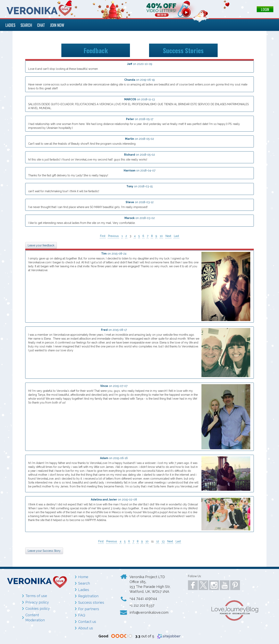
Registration (88, 596)
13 (163, 541)
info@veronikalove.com (149, 612)
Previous (113, 236)
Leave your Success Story (44, 551)
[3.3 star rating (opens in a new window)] (122, 636)
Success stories (91, 602)
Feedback (96, 50)
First (103, 236)
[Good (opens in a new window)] (103, 636)
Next (168, 236)
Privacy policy (37, 602)
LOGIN (265, 9)
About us (86, 628)
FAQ (82, 615)
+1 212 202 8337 (142, 605)
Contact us (87, 622)
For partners (89, 609)
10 (161, 236)
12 (158, 541)
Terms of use (36, 596)
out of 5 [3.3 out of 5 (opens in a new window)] (145, 636)
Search (84, 583)
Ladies (84, 590)
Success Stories (183, 50)
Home (83, 577)
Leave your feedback (41, 245)
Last (176, 236)
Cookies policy (38, 609)
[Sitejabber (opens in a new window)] (169, 636)
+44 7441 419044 (143, 598)
